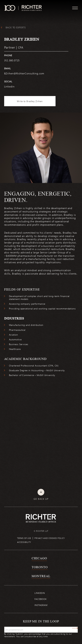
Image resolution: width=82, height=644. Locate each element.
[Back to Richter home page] (41, 518)
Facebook (41, 599)
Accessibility (24, 542)
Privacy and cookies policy (50, 538)
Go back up (41, 499)
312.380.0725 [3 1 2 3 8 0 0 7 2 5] (12, 60)
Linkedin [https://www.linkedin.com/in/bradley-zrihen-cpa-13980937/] (9, 86)
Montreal (41, 576)
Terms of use (24, 538)
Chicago (39, 558)
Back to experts (16, 28)
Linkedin (40, 593)
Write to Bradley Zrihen (30, 101)
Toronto (40, 567)
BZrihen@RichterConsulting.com (24, 73)
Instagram (41, 605)
